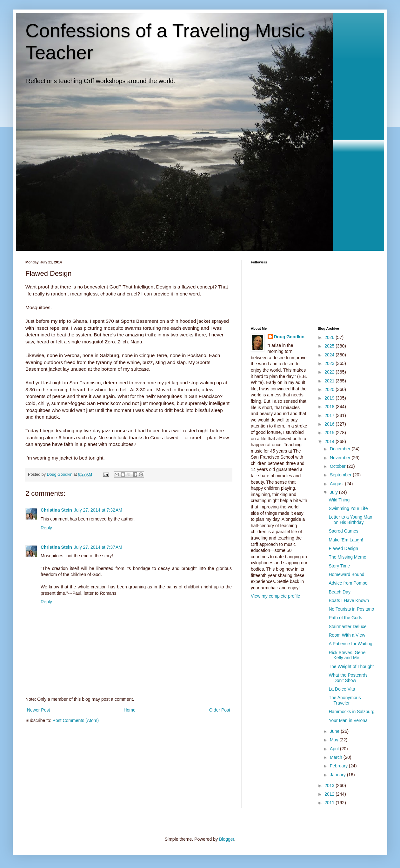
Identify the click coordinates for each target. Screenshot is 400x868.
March (337, 757)
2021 (330, 381)
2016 (330, 424)
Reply (46, 528)
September (341, 475)
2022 (330, 372)
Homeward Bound (346, 574)
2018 (330, 407)
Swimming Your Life (348, 508)
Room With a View (347, 635)
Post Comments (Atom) (76, 720)
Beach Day (339, 592)
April (335, 749)
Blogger (227, 839)
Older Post (220, 710)
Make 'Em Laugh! (346, 540)
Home (129, 710)
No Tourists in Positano (351, 609)
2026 (330, 337)
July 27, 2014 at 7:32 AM (98, 510)
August (337, 484)
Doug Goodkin (289, 337)
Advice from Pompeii (349, 583)
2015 (330, 433)
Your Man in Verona (348, 720)
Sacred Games (343, 531)
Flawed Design (343, 548)
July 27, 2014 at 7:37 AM (98, 547)
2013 (330, 785)
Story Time (339, 566)
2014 (330, 441)
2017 (330, 415)
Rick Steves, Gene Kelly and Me (347, 655)
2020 (330, 389)
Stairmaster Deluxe (347, 626)
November (341, 458)
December (341, 449)
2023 (330, 363)
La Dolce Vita (342, 689)
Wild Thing (339, 500)
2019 (330, 398)
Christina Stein (56, 510)
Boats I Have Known (349, 600)
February (339, 766)
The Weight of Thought (351, 666)
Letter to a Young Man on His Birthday (350, 520)
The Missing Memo (347, 557)
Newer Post (38, 710)
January (338, 775)
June (335, 731)
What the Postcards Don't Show (348, 678)
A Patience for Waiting (350, 644)
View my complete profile (275, 596)
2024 (330, 355)
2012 (330, 794)
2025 (330, 346)
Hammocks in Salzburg (351, 712)
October (338, 466)
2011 (330, 803)
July (334, 492)
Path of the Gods (345, 618)
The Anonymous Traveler (345, 700)
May (335, 740)
